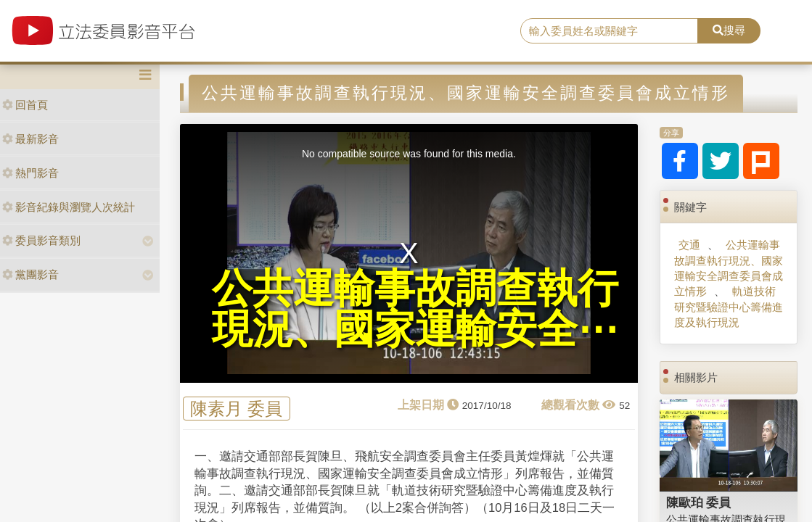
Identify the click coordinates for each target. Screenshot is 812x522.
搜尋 (729, 30)
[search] (609, 31)
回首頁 (25, 105)
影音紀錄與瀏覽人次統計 (69, 207)
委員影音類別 (41, 240)
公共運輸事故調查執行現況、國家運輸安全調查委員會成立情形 (729, 268)
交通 (689, 245)
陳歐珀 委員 (699, 502)
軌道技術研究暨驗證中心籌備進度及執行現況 (729, 307)
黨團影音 (30, 274)
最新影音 (30, 139)
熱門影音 (30, 173)
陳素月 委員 (236, 409)
